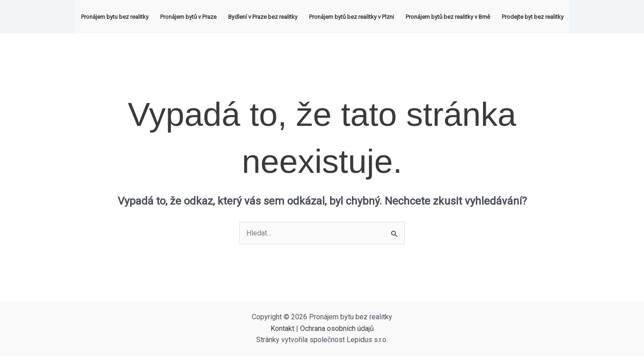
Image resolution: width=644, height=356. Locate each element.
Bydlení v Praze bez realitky (263, 17)
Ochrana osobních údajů (337, 328)
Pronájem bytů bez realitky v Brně (448, 17)
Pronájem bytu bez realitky (115, 17)
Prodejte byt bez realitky (533, 17)
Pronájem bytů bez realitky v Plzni (352, 17)
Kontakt (282, 328)
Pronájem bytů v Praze (188, 17)
